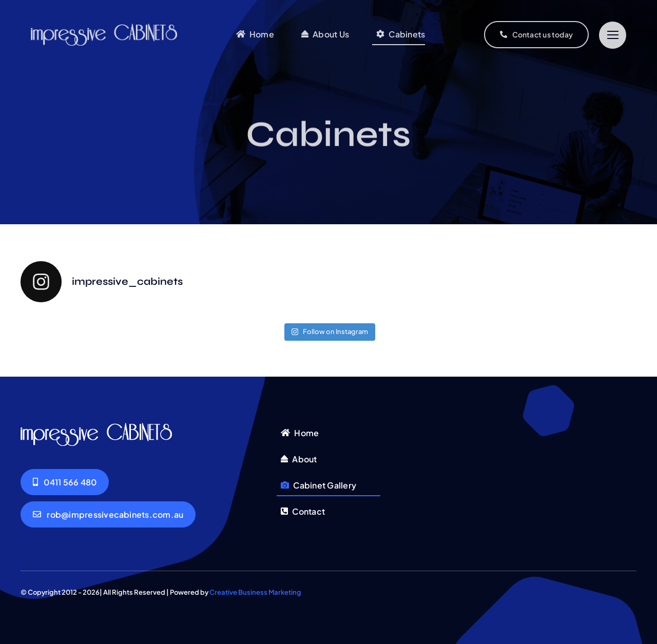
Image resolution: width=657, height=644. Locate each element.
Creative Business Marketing (255, 592)
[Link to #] (613, 35)
